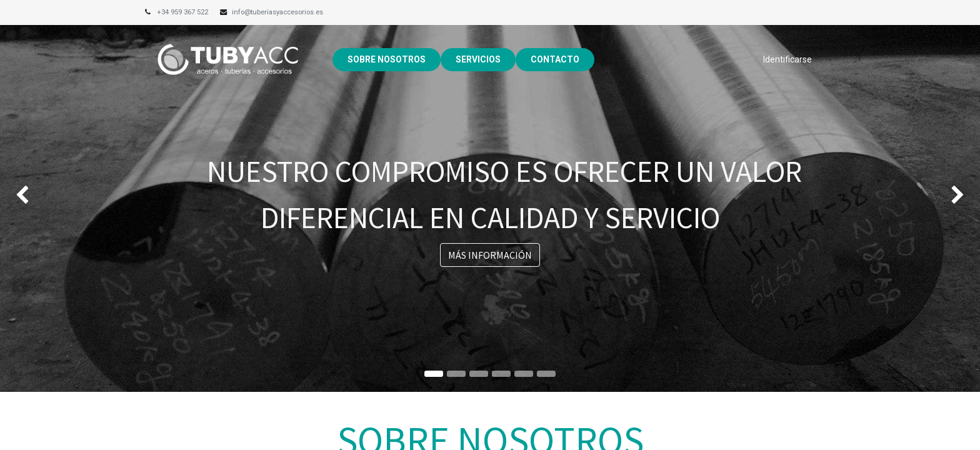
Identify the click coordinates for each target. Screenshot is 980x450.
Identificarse (787, 59)
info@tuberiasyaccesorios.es (277, 12)
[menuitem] (387, 60)
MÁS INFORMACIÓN (490, 255)
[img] (39, 196)
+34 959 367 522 (183, 12)
